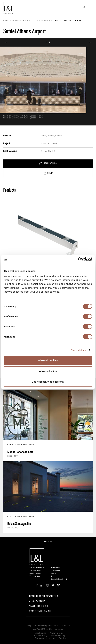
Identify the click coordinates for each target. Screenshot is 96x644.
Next (90, 42)
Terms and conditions (45, 638)
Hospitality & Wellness (39, 21)
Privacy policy (56, 633)
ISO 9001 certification (40, 611)
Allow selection (48, 371)
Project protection (38, 606)
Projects (17, 21)
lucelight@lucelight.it (59, 579)
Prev (6, 42)
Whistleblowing (58, 636)
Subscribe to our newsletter (43, 596)
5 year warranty (37, 601)
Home (6, 21)
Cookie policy (41, 636)
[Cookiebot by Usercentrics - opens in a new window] (78, 259)
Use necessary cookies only (48, 382)
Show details (78, 350)
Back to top (48, 541)
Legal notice (40, 633)
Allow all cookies (48, 360)
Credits (62, 638)
